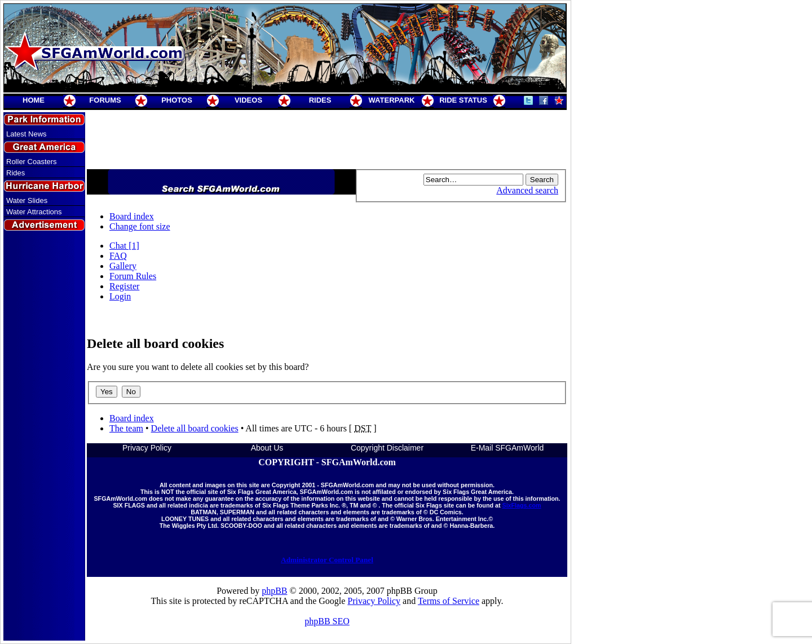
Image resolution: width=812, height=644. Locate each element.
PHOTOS (177, 100)
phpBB (274, 591)
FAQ (118, 256)
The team (126, 428)
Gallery (123, 266)
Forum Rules (133, 276)
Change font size (140, 226)
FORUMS (105, 100)
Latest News (27, 134)
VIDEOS (248, 100)
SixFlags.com (521, 505)
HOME (34, 100)
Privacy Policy (147, 448)
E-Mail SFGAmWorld (507, 448)
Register (124, 286)
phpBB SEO (327, 621)
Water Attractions (34, 212)
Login (120, 296)
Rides (16, 173)
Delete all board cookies (195, 428)
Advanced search (527, 190)
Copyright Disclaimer (387, 448)
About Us (267, 448)
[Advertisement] (45, 436)
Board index (132, 216)
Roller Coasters (32, 162)
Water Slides (27, 200)
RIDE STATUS (463, 100)
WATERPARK (392, 100)
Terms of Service (449, 601)
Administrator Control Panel (327, 560)
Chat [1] (124, 246)
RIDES (320, 100)
